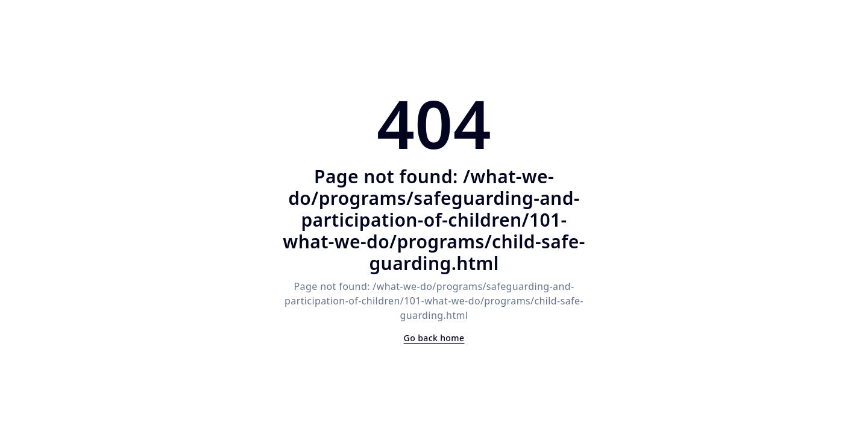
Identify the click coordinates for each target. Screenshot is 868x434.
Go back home (434, 338)
